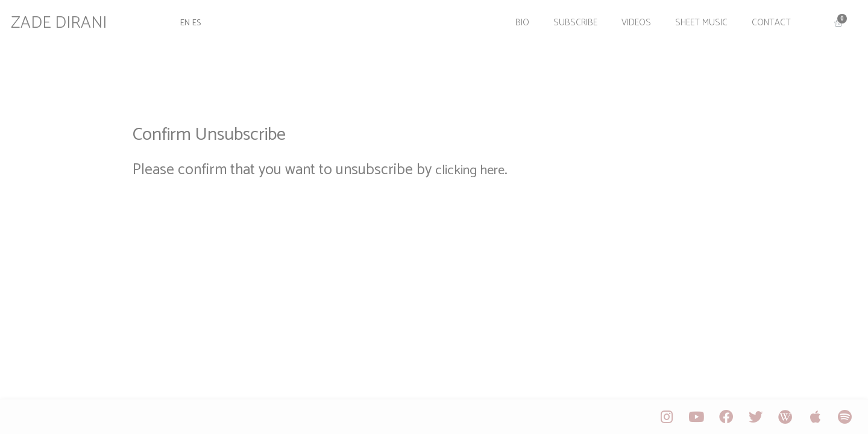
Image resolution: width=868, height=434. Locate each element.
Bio (516, 20)
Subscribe (569, 20)
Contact (765, 20)
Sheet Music (695, 20)
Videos (630, 20)
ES (203, 20)
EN (190, 20)
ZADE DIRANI (66, 20)
